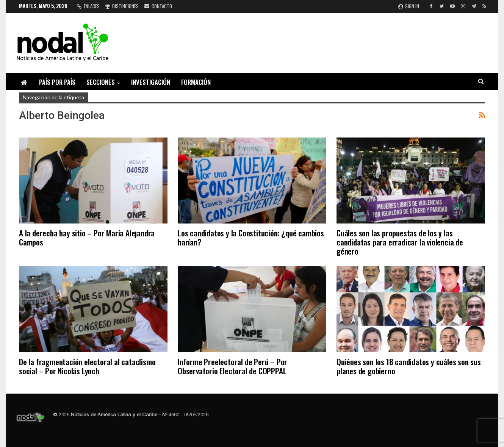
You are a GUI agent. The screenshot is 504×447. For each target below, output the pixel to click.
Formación (196, 82)
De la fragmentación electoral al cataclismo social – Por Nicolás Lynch (87, 366)
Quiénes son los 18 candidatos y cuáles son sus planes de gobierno (409, 366)
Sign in (409, 6)
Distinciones (122, 6)
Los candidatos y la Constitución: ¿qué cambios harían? (251, 237)
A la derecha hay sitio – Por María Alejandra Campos (87, 237)
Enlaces (88, 6)
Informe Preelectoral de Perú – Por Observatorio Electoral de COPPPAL (232, 366)
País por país (57, 82)
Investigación (151, 82)
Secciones (101, 82)
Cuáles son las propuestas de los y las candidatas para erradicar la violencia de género (400, 242)
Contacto (158, 6)
